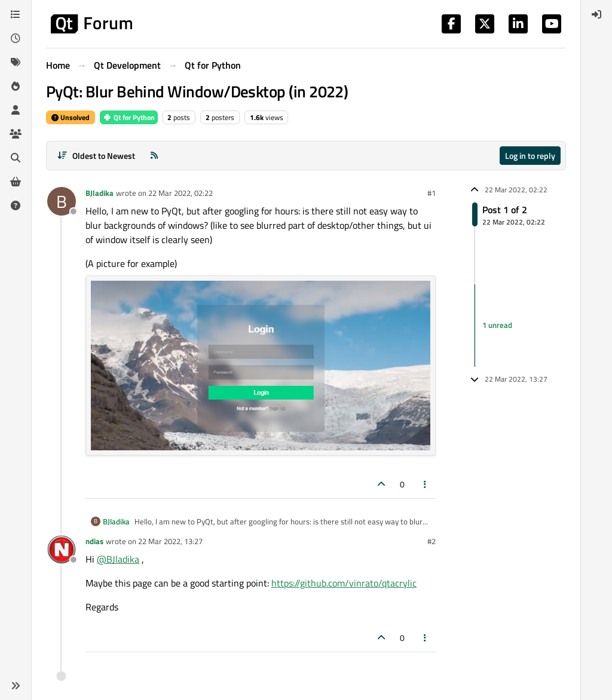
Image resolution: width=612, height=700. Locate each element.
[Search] (16, 158)
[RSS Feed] (154, 156)
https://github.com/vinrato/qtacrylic (344, 583)
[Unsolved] (16, 205)
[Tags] (16, 62)
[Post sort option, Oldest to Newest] (96, 156)
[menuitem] (596, 14)
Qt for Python (129, 117)
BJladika (100, 193)
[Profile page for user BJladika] (62, 201)
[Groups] (16, 134)
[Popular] (16, 86)
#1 (432, 193)
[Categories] (16, 14)
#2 (432, 541)
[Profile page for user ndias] (62, 549)
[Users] (16, 110)
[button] (16, 686)
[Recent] (16, 38)
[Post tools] (426, 484)
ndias (94, 541)
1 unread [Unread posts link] (497, 325)
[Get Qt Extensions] (16, 182)
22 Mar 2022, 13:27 (170, 541)
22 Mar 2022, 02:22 (180, 193)
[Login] (596, 14)
